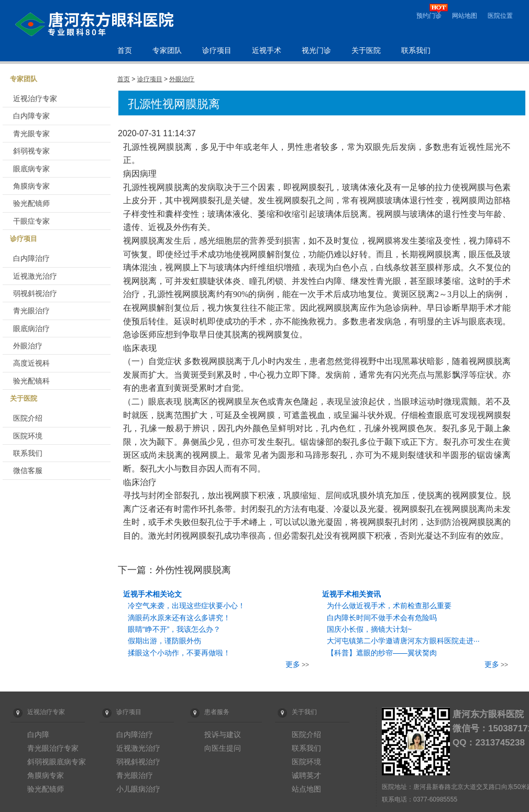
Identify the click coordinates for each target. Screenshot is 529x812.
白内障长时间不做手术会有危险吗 (382, 618)
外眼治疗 (28, 346)
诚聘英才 (306, 775)
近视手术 (267, 51)
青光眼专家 (31, 134)
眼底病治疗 (31, 328)
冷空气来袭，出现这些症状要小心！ (186, 606)
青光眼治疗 (31, 311)
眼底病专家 (31, 169)
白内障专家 (31, 116)
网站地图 (465, 16)
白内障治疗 (31, 258)
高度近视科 (31, 363)
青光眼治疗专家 (53, 748)
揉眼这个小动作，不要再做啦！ (179, 653)
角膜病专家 (31, 186)
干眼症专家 (31, 221)
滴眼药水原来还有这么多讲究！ (179, 618)
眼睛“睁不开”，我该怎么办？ (174, 629)
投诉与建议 (223, 734)
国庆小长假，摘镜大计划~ (369, 629)
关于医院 (366, 51)
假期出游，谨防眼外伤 (164, 641)
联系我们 (416, 51)
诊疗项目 (217, 51)
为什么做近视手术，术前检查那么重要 (389, 606)
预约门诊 (429, 16)
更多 (293, 664)
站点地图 (306, 789)
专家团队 (167, 51)
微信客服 (28, 470)
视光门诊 (316, 51)
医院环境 (28, 436)
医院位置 (500, 16)
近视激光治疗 (35, 276)
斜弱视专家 (31, 151)
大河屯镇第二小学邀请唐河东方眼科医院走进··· (403, 641)
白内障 (38, 734)
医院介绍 (28, 418)
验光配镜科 (31, 381)
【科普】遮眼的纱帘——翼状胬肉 (382, 653)
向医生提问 (223, 748)
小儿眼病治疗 (138, 789)
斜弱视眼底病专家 (57, 762)
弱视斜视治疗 (35, 293)
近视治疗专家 (35, 98)
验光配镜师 (31, 203)
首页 (125, 51)
